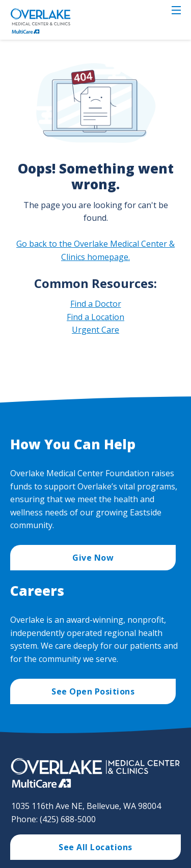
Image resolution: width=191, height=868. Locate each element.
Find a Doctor (96, 304)
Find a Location (95, 317)
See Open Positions (93, 691)
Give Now (93, 558)
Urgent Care (95, 330)
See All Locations (95, 847)
